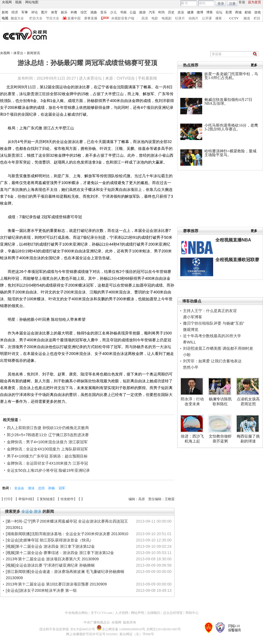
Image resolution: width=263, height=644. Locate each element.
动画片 (193, 18)
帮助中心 (192, 613)
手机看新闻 (147, 78)
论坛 (219, 12)
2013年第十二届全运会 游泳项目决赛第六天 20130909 (52, 559)
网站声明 (138, 613)
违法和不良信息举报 (54, 629)
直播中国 (74, 18)
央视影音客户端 (123, 18)
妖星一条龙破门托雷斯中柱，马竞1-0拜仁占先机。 (231, 76)
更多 (254, 65)
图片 (44, 12)
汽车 (152, 12)
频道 (247, 18)
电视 (5, 18)
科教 (74, 12)
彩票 (229, 12)
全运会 (20, 488)
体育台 (19, 53)
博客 (210, 12)
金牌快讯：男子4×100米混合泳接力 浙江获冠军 (47, 442)
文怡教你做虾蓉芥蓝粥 (220, 439)
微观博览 (191, 330)
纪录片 (180, 18)
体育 (54, 12)
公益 (133, 12)
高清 (145, 18)
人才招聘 (122, 613)
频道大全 (17, 18)
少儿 (113, 12)
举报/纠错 (25, 499)
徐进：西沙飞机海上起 (192, 439)
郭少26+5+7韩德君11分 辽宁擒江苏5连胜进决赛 (48, 435)
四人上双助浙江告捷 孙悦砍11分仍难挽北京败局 (48, 428)
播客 (219, 18)
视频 (18, 2)
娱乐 (64, 12)
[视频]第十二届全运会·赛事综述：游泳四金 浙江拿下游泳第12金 (60, 553)
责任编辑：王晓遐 (161, 499)
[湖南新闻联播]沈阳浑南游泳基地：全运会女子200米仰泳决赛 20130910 (67, 534)
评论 (35, 12)
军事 (25, 12)
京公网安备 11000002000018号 (121, 629)
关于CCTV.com (101, 613)
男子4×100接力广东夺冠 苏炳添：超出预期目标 (47, 456)
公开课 (207, 18)
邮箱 (248, 12)
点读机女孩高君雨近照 (248, 401)
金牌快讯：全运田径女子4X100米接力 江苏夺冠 (47, 463)
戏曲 (94, 12)
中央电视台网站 (76, 613)
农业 (181, 12)
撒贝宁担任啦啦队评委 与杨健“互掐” (214, 323)
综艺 (84, 12)
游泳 (32, 488)
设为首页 (255, 2)
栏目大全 (36, 18)
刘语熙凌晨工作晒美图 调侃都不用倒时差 (218, 348)
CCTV (234, 18)
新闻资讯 (33, 53)
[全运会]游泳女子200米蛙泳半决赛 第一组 (41, 590)
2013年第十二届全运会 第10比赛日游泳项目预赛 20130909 (56, 584)
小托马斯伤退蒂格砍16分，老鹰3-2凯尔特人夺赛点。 (231, 127)
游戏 (258, 12)
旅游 (142, 12)
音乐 (104, 12)
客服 (242, 2)
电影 (155, 18)
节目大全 (53, 18)
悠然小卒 (191, 367)
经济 (15, 12)
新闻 (5, 12)
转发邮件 (67, 499)
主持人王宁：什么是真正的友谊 (210, 311)
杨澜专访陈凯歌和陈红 (220, 401)
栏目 (257, 18)
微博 (200, 12)
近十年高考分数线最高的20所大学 (212, 336)
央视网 (7, 2)
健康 (190, 12)
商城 (238, 12)
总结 (42, 488)
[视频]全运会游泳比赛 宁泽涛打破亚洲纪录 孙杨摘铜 (50, 565)
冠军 (62, 488)
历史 (171, 12)
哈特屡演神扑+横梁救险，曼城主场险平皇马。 (230, 153)
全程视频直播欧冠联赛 (237, 260)
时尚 (162, 12)
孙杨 (52, 488)
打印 (7, 499)
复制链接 (46, 499)
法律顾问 (153, 613)
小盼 (187, 355)
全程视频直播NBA (233, 240)
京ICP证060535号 (83, 629)
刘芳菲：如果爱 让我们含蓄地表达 (212, 361)
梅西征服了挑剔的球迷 (248, 439)
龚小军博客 (193, 317)
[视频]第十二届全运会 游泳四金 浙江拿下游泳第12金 (50, 546)
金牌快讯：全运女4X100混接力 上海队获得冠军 (47, 449)
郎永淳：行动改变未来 (192, 401)
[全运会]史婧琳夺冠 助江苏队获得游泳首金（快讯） (50, 540)
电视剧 (167, 18)
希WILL (189, 342)
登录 (221, 4)
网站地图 (32, 2)
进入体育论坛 (90, 78)
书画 (123, 12)
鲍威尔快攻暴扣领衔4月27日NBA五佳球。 (228, 102)
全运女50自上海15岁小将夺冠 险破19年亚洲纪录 (48, 470)
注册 (232, 4)
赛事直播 (91, 18)
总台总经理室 (173, 613)
